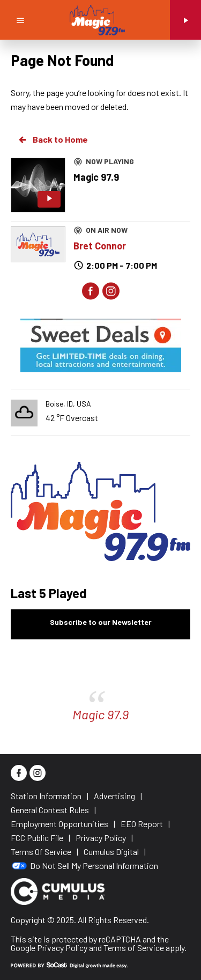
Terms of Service (134, 948)
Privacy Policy (62, 948)
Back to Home (53, 139)
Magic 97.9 (100, 714)
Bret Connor (100, 246)
